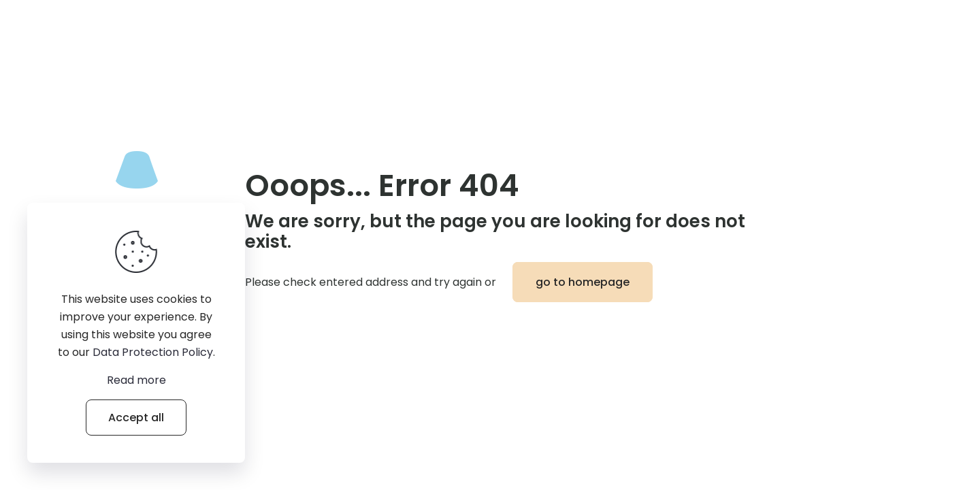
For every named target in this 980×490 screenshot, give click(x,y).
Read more (136, 380)
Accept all (136, 418)
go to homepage (583, 282)
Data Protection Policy (153, 352)
